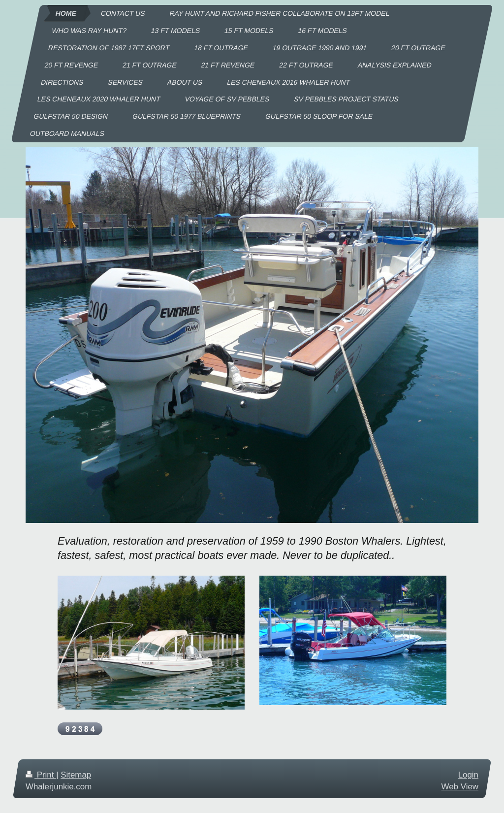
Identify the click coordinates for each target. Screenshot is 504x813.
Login (468, 775)
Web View (460, 787)
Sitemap (76, 775)
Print (41, 775)
